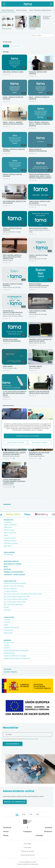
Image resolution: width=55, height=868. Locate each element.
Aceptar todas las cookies (28, 436)
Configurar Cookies (15, 443)
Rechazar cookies (40, 443)
